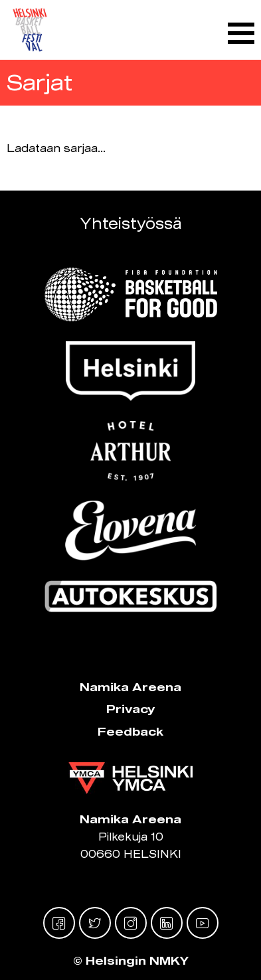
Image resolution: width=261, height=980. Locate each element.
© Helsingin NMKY (131, 960)
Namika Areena (130, 687)
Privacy (131, 709)
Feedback (130, 731)
